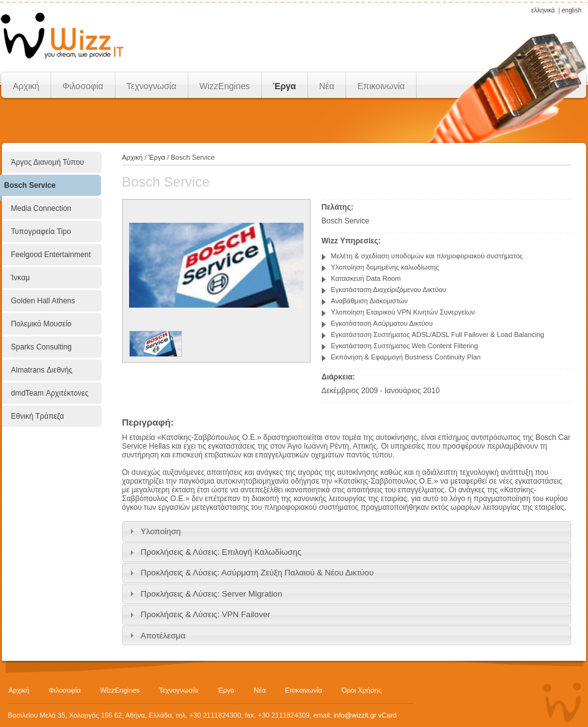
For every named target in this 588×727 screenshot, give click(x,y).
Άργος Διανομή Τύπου (48, 162)
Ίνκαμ (21, 278)
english (572, 10)
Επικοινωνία (381, 86)
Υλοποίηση (161, 531)
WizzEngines (225, 86)
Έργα (285, 86)
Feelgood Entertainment (51, 255)
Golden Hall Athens (43, 301)
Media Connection (41, 208)
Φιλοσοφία (83, 86)
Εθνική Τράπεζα (38, 416)
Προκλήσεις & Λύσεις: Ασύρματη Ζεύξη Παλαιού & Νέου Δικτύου (258, 573)
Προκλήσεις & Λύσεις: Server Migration (212, 594)
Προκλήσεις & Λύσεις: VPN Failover (206, 614)
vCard (388, 715)
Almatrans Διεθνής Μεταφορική (42, 376)
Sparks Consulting (41, 347)
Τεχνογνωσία (152, 86)
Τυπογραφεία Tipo (41, 232)
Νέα (327, 86)
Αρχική (27, 86)
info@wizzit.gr (355, 715)
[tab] (347, 531)
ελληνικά (543, 10)
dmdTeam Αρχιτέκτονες (50, 393)
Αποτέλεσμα (163, 636)
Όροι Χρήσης (362, 690)
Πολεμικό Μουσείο (41, 324)
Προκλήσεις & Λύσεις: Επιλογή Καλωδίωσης (221, 552)
